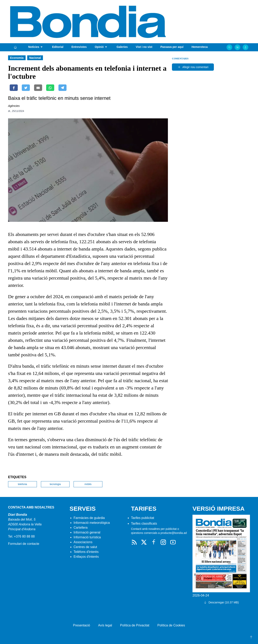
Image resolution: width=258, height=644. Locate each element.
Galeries (122, 47)
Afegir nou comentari (193, 67)
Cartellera (81, 528)
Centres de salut (85, 547)
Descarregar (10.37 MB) (221, 602)
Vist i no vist (144, 47)
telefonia (22, 484)
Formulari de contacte (24, 544)
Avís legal (105, 625)
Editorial (58, 47)
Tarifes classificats (144, 524)
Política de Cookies (171, 625)
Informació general (87, 532)
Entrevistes (79, 47)
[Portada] (15, 47)
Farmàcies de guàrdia (89, 518)
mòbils (88, 484)
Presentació (82, 625)
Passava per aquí (172, 47)
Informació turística (87, 537)
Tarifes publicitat (143, 518)
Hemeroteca (200, 47)
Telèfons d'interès (86, 552)
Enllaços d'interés (86, 557)
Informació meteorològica (92, 523)
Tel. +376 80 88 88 (21, 536)
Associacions (83, 542)
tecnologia (55, 484)
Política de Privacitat (135, 625)
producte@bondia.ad (174, 533)
